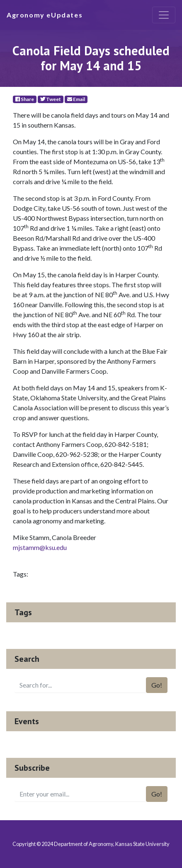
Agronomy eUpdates (45, 15)
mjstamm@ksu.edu (40, 547)
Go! (157, 685)
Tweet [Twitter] (51, 99)
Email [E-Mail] (76, 99)
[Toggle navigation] (164, 15)
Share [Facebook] (25, 99)
